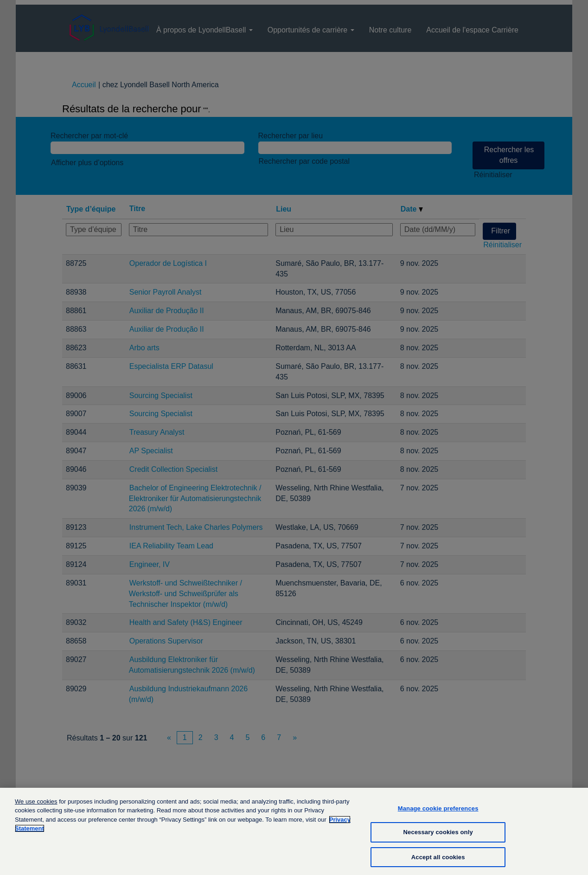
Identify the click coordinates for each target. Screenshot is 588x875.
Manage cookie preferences (438, 814)
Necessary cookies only (438, 839)
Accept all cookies (438, 863)
